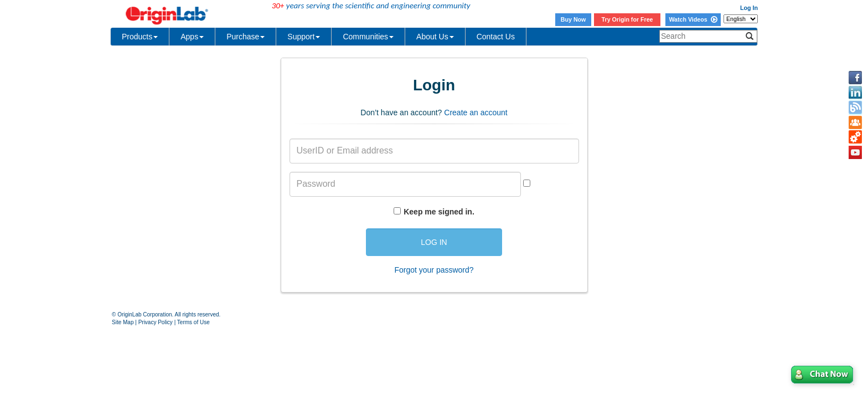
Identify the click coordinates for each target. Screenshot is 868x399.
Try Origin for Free (627, 19)
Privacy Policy (156, 322)
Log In (749, 8)
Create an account (476, 112)
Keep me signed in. (439, 212)
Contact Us (496, 37)
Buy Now (573, 19)
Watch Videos (693, 19)
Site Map (123, 322)
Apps (192, 37)
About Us (435, 37)
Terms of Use (193, 322)
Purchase (246, 37)
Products (140, 37)
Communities (368, 37)
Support (304, 37)
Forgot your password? (434, 270)
